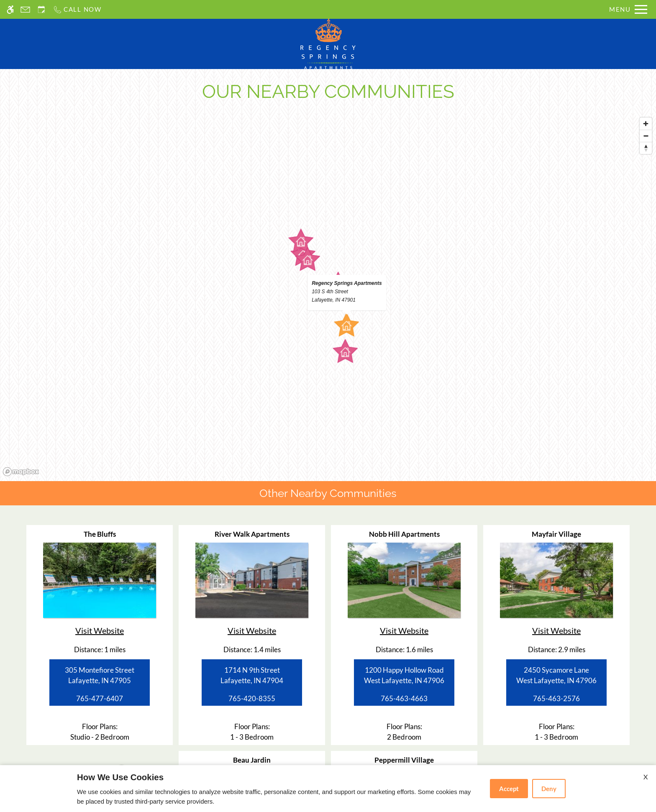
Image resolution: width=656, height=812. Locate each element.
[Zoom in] (646, 124)
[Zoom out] (646, 136)
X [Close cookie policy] (646, 777)
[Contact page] (25, 9)
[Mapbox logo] (21, 472)
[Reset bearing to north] (646, 148)
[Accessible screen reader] (10, 9)
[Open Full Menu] (628, 9)
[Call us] (77, 9)
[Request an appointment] (41, 9)
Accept (509, 789)
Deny (549, 789)
